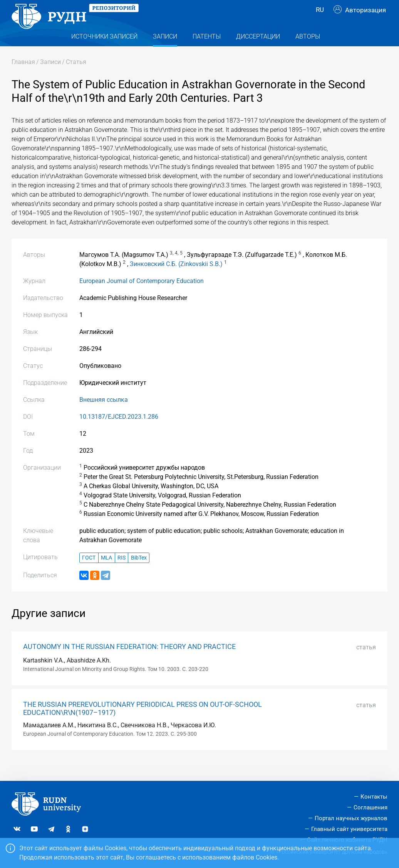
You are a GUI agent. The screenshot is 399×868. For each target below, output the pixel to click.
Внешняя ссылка (104, 415)
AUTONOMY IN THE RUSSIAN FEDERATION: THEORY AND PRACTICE (129, 662)
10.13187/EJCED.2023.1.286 (119, 432)
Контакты (374, 797)
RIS (122, 573)
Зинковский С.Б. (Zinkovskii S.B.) (176, 279)
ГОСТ (89, 573)
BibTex (139, 573)
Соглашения (370, 807)
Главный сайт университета (349, 829)
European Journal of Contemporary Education (142, 296)
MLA (106, 573)
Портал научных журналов (351, 818)
